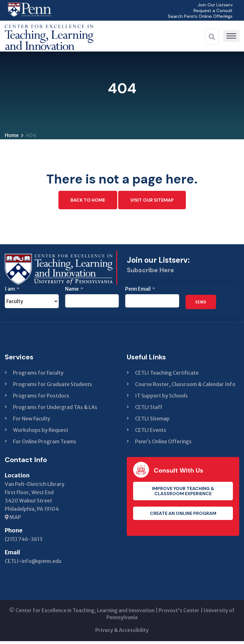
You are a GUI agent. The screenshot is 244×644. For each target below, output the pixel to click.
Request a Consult (211, 10)
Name (74, 292)
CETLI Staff (149, 410)
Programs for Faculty (38, 376)
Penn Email (140, 292)
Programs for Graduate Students (53, 387)
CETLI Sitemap (152, 421)
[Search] (212, 37)
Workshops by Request (41, 433)
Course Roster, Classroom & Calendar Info (185, 387)
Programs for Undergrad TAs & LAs (55, 410)
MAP (13, 520)
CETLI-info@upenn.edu (33, 564)
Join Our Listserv (213, 5)
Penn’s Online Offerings (163, 444)
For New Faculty (32, 421)
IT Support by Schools (161, 398)
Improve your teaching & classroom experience (183, 494)
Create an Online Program (183, 516)
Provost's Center (179, 613)
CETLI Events (151, 433)
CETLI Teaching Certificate (167, 376)
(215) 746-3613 (24, 542)
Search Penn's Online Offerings (198, 16)
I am (12, 292)
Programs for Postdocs (41, 398)
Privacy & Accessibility (122, 633)
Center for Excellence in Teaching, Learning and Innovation (85, 613)
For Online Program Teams (45, 444)
